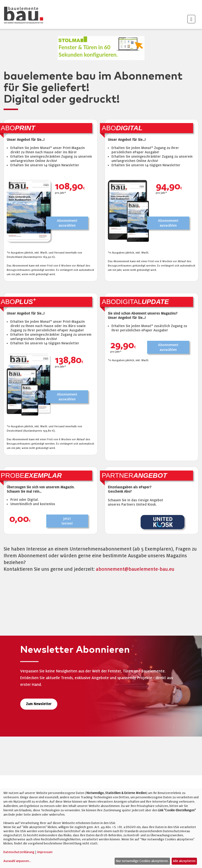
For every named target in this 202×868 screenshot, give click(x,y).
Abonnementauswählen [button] (67, 223)
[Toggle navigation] (191, 19)
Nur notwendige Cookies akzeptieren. (142, 861)
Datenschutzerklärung (19, 852)
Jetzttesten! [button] (67, 521)
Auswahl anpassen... (17, 861)
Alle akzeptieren (184, 861)
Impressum (45, 852)
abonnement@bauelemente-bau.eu (135, 569)
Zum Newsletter (39, 704)
